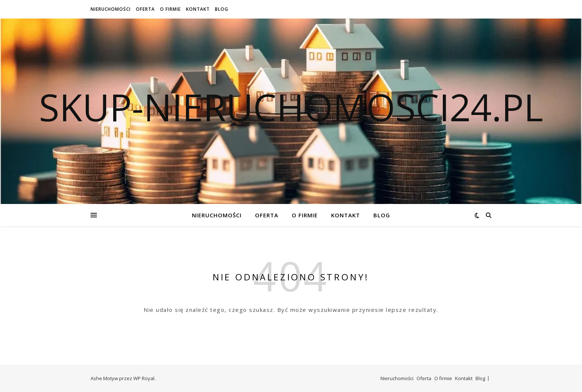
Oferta (145, 9)
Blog (222, 9)
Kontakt (198, 9)
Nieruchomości (111, 9)
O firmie (170, 9)
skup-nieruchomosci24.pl (291, 107)
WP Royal (144, 378)
